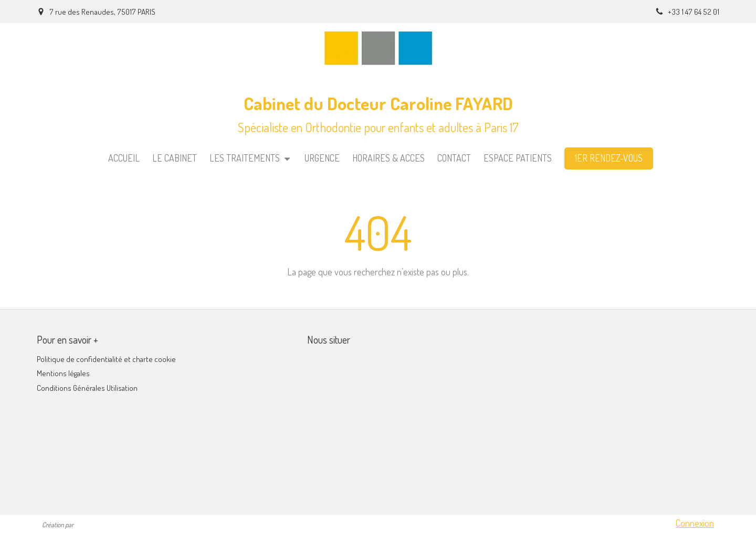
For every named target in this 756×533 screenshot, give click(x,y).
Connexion (695, 523)
